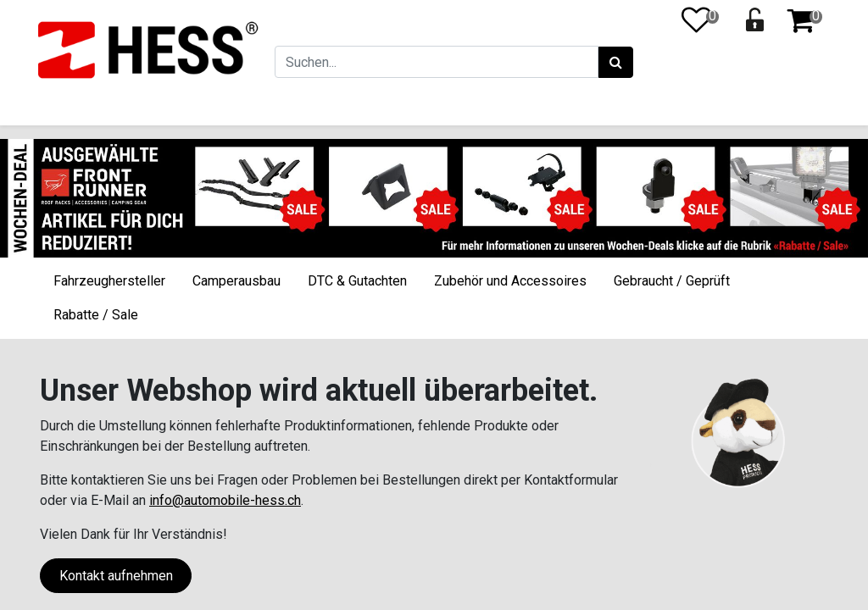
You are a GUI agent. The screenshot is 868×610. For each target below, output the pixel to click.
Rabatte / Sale (96, 315)
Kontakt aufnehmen (116, 576)
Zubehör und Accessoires (510, 281)
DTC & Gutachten (357, 281)
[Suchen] (614, 63)
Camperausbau (236, 281)
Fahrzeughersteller (109, 281)
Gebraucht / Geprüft (672, 281)
